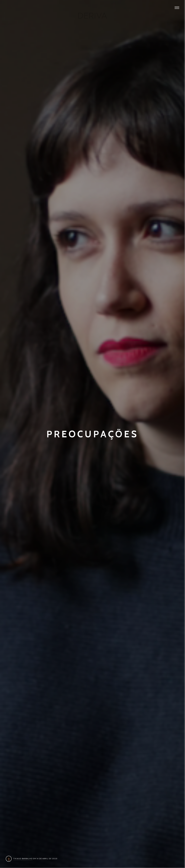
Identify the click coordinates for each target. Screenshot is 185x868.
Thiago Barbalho (23, 859)
